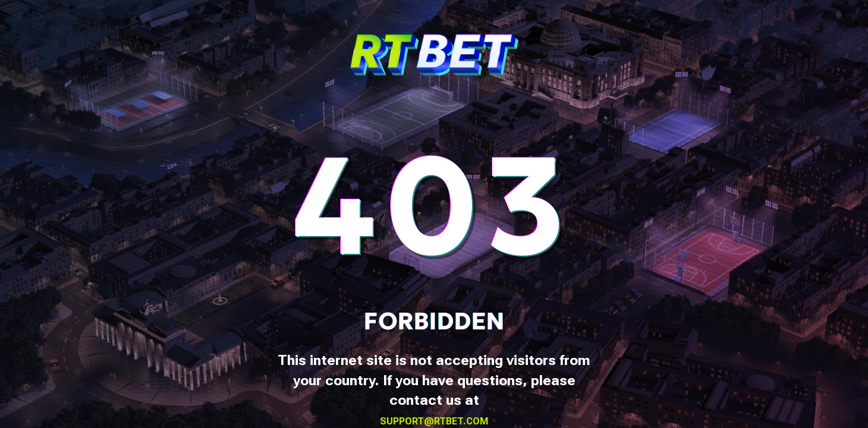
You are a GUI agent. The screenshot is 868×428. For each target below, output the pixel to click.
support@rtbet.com (434, 421)
